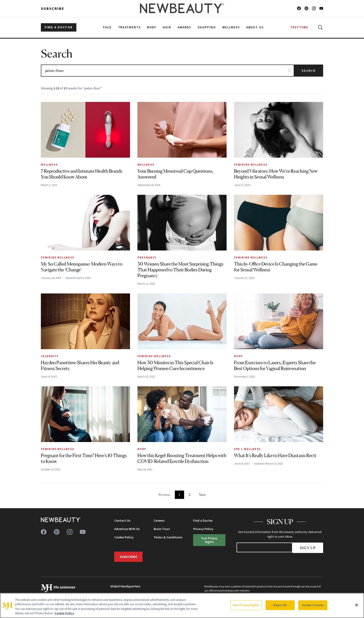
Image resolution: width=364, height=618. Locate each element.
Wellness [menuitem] (231, 27)
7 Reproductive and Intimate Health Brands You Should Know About (82, 174)
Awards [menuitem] (184, 27)
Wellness (49, 164)
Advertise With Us (127, 529)
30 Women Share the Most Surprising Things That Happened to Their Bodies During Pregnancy (180, 270)
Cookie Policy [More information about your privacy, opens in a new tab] (64, 613)
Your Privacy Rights (209, 540)
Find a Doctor (203, 520)
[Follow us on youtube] (321, 8)
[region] (182, 605)
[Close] (357, 605)
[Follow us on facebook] (299, 8)
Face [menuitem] (107, 27)
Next (202, 495)
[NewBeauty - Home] (182, 8)
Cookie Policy (124, 537)
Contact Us (122, 520)
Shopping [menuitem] (207, 27)
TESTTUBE (299, 27)
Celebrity (50, 356)
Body (238, 356)
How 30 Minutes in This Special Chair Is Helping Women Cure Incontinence (175, 366)
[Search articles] (167, 71)
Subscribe (53, 8)
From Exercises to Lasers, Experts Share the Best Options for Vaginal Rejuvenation (275, 366)
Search (309, 71)
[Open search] (319, 27)
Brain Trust (162, 529)
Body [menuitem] (152, 27)
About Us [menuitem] (255, 27)
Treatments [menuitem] (130, 27)
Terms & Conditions (168, 537)
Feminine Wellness (251, 164)
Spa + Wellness (247, 449)
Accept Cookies (313, 605)
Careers (159, 520)
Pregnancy (147, 257)
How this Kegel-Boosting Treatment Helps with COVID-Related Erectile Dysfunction (182, 458)
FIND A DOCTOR (59, 27)
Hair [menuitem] (167, 27)
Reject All (280, 605)
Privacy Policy (203, 529)
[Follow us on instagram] (314, 8)
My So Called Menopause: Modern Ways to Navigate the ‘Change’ (82, 267)
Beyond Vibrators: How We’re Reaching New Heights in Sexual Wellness (276, 174)
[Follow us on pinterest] (306, 8)
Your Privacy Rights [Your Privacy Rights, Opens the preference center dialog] (246, 605)
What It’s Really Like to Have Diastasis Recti (275, 455)
